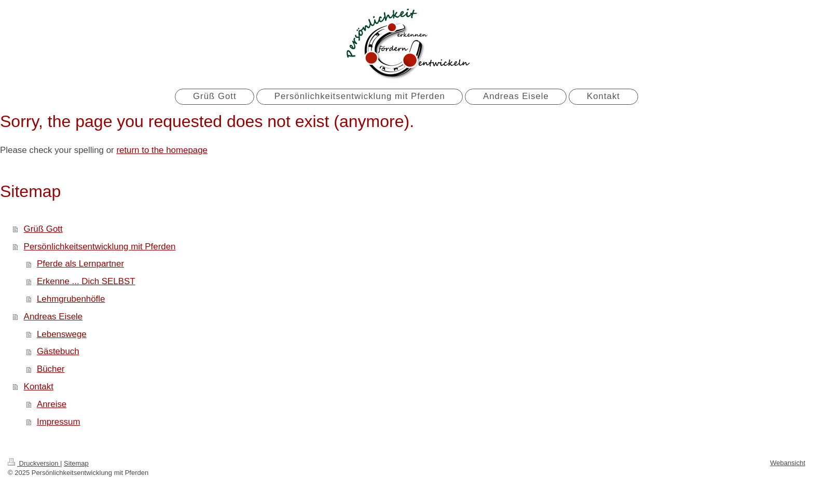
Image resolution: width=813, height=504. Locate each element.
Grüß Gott (43, 229)
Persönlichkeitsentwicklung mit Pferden (100, 247)
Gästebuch (58, 351)
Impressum (59, 422)
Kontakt (39, 387)
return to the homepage (162, 150)
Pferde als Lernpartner (80, 264)
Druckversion (34, 463)
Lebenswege (62, 334)
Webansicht (788, 463)
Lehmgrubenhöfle (71, 299)
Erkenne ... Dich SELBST (86, 281)
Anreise (52, 404)
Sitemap (76, 463)
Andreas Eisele (53, 317)
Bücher (51, 369)
